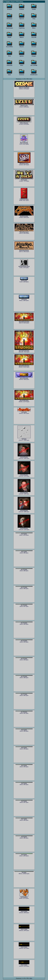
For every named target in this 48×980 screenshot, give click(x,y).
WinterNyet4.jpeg (24, 250)
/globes (22, 56)
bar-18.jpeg (24, 712)
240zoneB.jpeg (24, 122)
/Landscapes (10, 28)
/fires (9, 56)
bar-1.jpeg (24, 551)
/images (34, 56)
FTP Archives (19, 2)
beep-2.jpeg (24, 946)
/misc (22, 65)
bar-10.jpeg (24, 569)
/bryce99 (34, 37)
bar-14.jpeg (24, 640)
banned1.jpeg (24, 456)
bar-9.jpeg (24, 854)
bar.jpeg (24, 872)
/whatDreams (34, 75)
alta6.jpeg (24, 299)
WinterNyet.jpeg (24, 231)
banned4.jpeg (24, 510)
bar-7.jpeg (24, 819)
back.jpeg (24, 412)
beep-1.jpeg (24, 929)
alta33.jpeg (24, 280)
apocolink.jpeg (24, 378)
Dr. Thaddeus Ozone (9, 2)
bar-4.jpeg (24, 765)
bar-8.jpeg (24, 836)
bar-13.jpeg (24, 623)
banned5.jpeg (24, 528)
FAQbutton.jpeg (24, 199)
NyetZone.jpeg (24, 216)
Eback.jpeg (24, 179)
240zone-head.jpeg (24, 87)
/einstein (34, 47)
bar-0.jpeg (24, 533)
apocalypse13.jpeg (24, 321)
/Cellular (22, 9)
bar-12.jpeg (24, 605)
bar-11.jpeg (24, 587)
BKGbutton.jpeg (24, 163)
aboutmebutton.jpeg (24, 266)
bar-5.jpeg (24, 783)
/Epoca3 (22, 19)
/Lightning (22, 28)
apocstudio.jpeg (24, 400)
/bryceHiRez (10, 47)
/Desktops (10, 19)
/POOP (10, 37)
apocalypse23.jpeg (24, 350)
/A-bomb (10, 9)
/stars (10, 75)
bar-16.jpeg (24, 676)
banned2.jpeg (24, 474)
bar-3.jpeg (24, 747)
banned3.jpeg (24, 492)
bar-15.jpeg (24, 658)
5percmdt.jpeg (24, 142)
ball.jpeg (24, 438)
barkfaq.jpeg (24, 896)
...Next (30, 79)
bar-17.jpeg (24, 694)
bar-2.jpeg (24, 729)
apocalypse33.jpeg (24, 365)
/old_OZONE (34, 65)
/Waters (22, 37)
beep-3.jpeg (24, 964)
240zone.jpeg (24, 105)
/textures (22, 75)
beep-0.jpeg (24, 911)
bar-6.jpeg (24, 801)
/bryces (22, 47)
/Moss (34, 28)
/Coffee (34, 9)
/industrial (10, 65)
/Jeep (34, 19)
